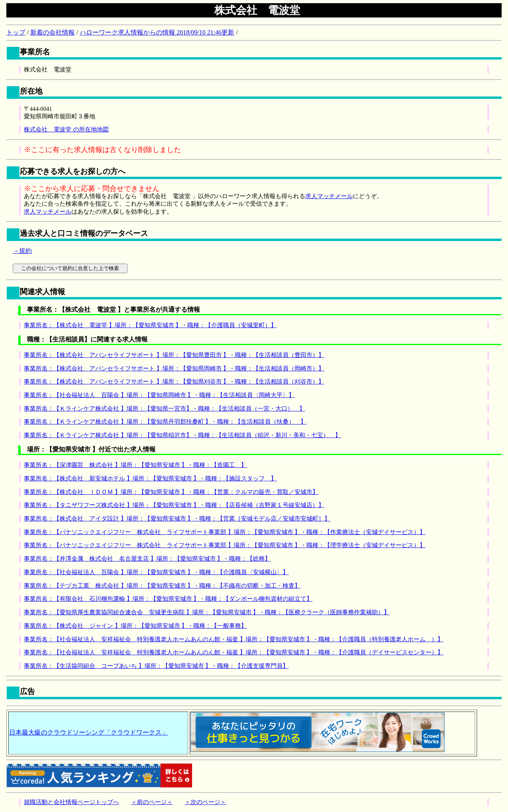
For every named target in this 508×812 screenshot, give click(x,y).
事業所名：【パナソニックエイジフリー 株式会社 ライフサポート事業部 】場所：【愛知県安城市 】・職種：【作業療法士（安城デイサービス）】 (225, 532)
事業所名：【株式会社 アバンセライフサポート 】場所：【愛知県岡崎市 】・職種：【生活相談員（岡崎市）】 (174, 368)
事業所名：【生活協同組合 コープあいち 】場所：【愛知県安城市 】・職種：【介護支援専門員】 (156, 666)
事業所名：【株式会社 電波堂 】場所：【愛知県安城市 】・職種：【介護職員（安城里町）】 (150, 325)
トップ (16, 32)
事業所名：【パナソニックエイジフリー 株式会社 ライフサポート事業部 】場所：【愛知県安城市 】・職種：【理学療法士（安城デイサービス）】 (225, 545)
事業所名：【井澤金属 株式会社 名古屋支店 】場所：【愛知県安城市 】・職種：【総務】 (147, 559)
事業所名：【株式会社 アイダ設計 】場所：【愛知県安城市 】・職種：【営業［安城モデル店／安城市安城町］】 (177, 519)
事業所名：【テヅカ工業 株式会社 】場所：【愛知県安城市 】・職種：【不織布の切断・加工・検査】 (162, 586)
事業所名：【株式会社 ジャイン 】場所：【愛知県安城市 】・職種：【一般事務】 (135, 626)
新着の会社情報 (52, 32)
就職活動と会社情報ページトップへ (71, 802)
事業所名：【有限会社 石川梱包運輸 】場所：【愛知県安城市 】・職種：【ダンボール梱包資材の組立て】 (168, 599)
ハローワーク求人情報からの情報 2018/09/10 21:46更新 (157, 32)
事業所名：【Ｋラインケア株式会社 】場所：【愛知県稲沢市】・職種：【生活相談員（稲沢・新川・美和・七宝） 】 (182, 435)
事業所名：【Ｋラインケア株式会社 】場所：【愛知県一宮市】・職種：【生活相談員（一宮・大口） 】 (165, 409)
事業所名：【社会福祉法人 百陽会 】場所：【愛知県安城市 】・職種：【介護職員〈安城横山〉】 (156, 572)
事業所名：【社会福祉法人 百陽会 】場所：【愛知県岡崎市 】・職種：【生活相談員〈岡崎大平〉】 (159, 395)
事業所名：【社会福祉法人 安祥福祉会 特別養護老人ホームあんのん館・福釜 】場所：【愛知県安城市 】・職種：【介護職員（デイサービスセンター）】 (234, 652)
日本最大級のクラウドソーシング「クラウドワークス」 (89, 732)
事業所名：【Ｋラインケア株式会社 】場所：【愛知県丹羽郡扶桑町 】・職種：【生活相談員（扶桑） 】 (165, 422)
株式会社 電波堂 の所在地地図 (66, 129)
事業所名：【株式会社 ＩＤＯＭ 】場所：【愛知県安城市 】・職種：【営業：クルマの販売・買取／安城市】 (171, 492)
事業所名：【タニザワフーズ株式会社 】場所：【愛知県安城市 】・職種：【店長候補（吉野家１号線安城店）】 (174, 505)
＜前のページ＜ (152, 802)
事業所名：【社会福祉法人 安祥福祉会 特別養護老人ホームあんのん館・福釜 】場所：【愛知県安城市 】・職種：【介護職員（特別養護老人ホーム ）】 (234, 639)
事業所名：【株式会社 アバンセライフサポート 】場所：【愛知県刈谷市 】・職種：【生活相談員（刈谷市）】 (174, 382)
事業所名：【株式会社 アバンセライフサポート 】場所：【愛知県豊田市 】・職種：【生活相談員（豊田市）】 (174, 355)
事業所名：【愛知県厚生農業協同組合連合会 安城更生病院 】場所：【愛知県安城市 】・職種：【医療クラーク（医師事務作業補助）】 (207, 612)
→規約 (22, 251)
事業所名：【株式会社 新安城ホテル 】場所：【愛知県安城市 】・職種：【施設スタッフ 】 (150, 478)
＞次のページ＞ (205, 802)
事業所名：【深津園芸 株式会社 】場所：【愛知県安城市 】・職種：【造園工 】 (135, 465)
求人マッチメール (329, 196)
